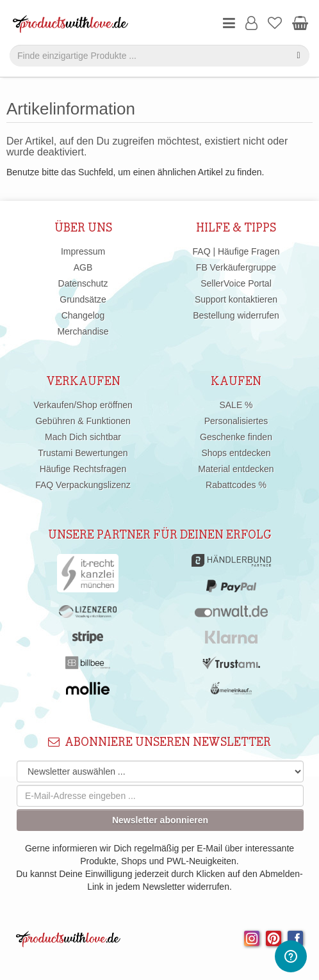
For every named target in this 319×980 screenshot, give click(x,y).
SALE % (236, 405)
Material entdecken (236, 469)
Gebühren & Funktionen (83, 421)
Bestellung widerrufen (236, 315)
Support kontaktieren (236, 299)
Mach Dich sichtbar (83, 437)
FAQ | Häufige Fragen (236, 251)
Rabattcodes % (236, 485)
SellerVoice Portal (236, 283)
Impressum (83, 251)
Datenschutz (83, 283)
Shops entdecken (236, 453)
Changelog (83, 315)
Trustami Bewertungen (83, 453)
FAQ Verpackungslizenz (83, 485)
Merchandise (83, 331)
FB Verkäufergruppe (236, 267)
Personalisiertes (236, 421)
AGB (83, 267)
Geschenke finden (236, 437)
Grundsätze (83, 299)
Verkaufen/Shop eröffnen (83, 405)
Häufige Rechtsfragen (83, 469)
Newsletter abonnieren (160, 820)
